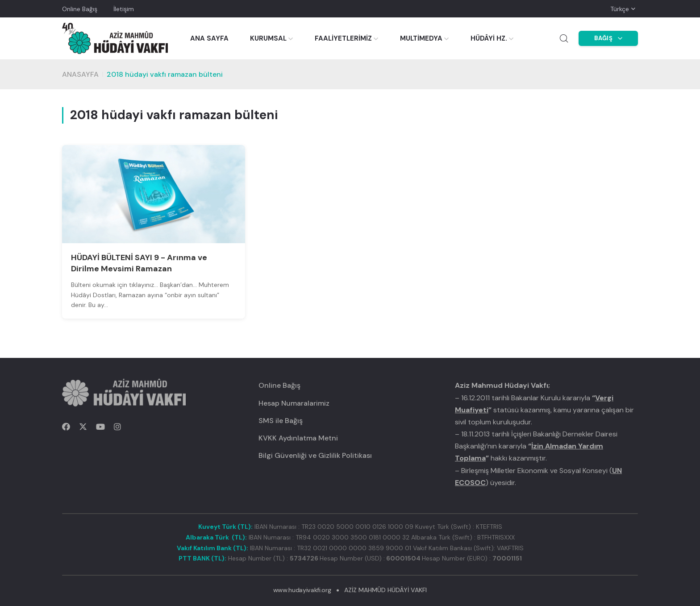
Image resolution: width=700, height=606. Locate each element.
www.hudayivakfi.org (302, 590)
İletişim (124, 9)
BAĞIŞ (608, 38)
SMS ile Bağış (281, 421)
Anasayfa (80, 74)
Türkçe (620, 9)
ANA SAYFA (209, 38)
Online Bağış (80, 9)
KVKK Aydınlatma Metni (298, 438)
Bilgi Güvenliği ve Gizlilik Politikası (315, 455)
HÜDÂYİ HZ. (489, 38)
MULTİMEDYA (421, 38)
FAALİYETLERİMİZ (343, 38)
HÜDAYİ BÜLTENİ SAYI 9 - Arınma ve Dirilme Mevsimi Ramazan (139, 263)
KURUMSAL (268, 38)
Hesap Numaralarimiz (294, 403)
